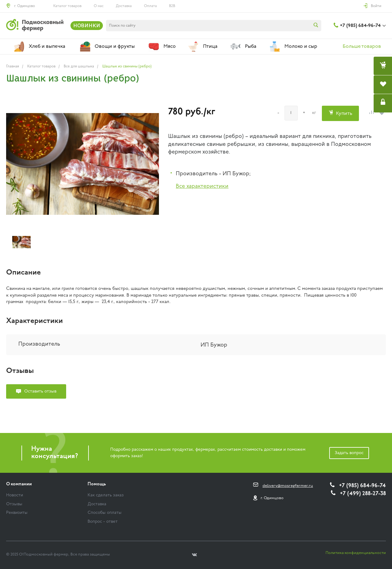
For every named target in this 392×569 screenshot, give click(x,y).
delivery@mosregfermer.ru (288, 486)
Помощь (97, 484)
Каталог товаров (67, 6)
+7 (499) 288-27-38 (363, 494)
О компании (19, 484)
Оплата (150, 6)
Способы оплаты (105, 513)
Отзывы (14, 504)
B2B (172, 6)
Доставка (124, 6)
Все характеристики (202, 186)
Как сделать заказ (106, 495)
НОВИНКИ (87, 25)
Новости (15, 495)
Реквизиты (17, 513)
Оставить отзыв (40, 391)
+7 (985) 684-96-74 (360, 26)
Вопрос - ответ (103, 522)
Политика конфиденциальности (356, 553)
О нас (99, 6)
